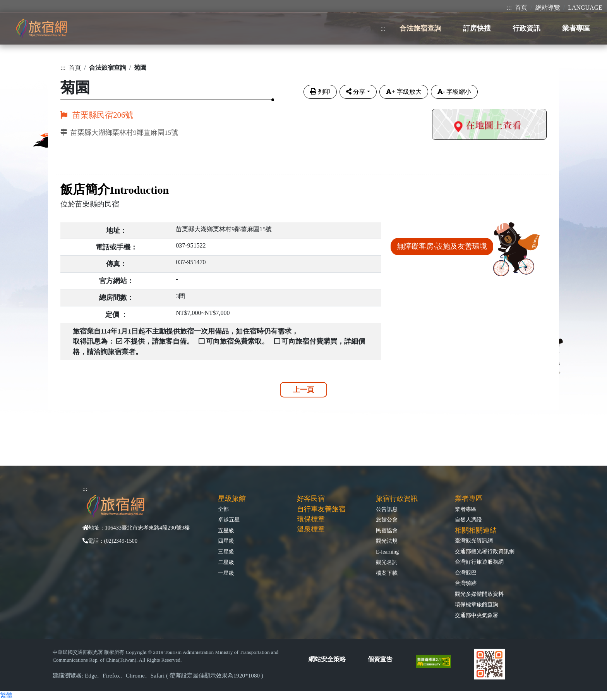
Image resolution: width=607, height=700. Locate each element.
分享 (356, 92)
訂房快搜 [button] (477, 28)
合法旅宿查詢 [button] (420, 28)
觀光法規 (387, 541)
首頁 (521, 8)
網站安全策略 (327, 659)
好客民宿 (311, 499)
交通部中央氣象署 (477, 615)
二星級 (226, 562)
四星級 (226, 541)
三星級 (226, 552)
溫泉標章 (311, 529)
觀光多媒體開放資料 (479, 594)
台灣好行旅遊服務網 (479, 562)
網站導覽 (548, 8)
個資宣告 (380, 659)
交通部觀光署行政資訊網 (485, 551)
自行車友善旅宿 (321, 509)
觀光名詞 (387, 562)
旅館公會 (387, 519)
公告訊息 (387, 509)
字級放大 (404, 92)
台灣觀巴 (466, 573)
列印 (320, 92)
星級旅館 (232, 499)
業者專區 (466, 509)
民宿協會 (387, 530)
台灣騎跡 (466, 583)
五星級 (226, 530)
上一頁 (303, 390)
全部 (223, 509)
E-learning (387, 552)
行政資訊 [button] (526, 28)
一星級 (226, 573)
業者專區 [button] (576, 28)
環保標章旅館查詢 (477, 604)
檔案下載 (387, 573)
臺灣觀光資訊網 (474, 540)
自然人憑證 (468, 519)
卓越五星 (229, 519)
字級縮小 (454, 92)
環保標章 (311, 519)
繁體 (6, 695)
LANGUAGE (585, 8)
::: (509, 8)
